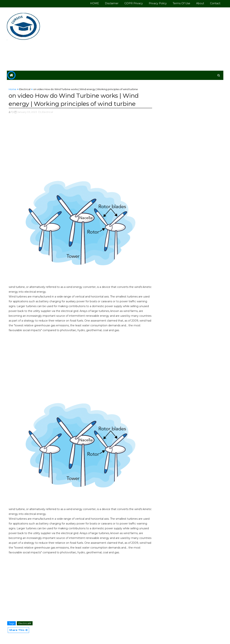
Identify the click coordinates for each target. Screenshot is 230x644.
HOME (95, 3)
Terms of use (181, 3)
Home (12, 89)
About (200, 3)
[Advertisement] (156, 39)
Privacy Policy (158, 3)
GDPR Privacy (134, 3)
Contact (215, 3)
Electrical (25, 89)
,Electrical (47, 112)
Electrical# (25, 623)
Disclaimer (112, 3)
